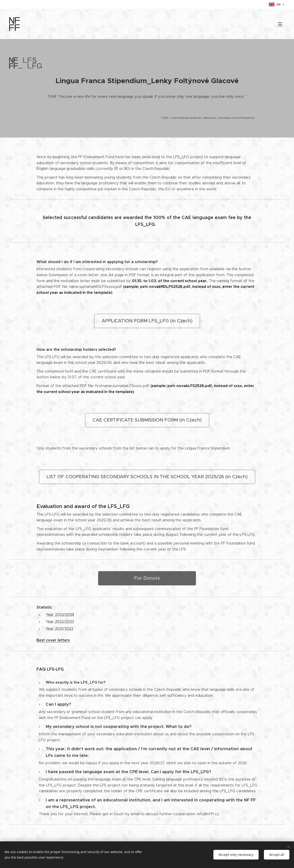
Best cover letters (53, 640)
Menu (280, 24)
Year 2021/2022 (59, 629)
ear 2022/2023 (61, 622)
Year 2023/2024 (60, 615)
